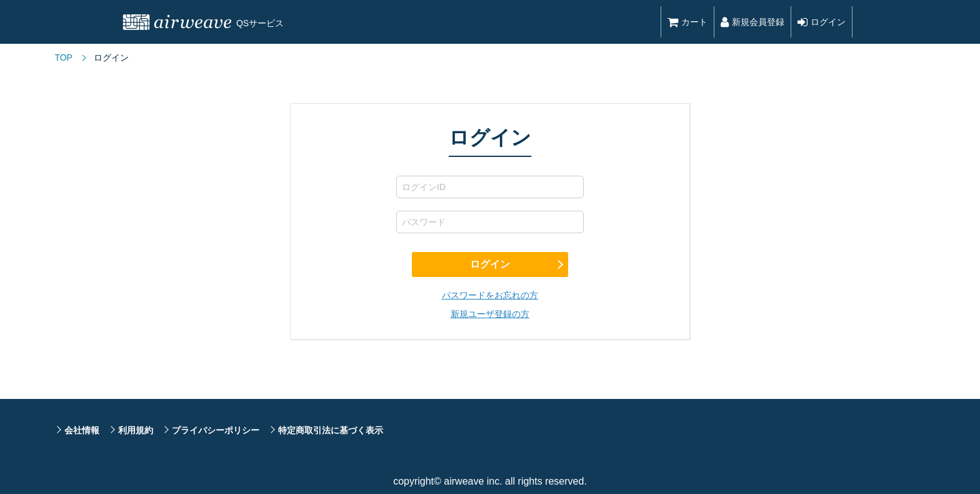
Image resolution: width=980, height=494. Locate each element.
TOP (63, 58)
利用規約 (136, 430)
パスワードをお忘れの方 (490, 295)
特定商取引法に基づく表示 (331, 430)
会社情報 (82, 430)
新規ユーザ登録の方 (490, 314)
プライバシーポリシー (216, 430)
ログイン (822, 22)
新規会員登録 (752, 22)
